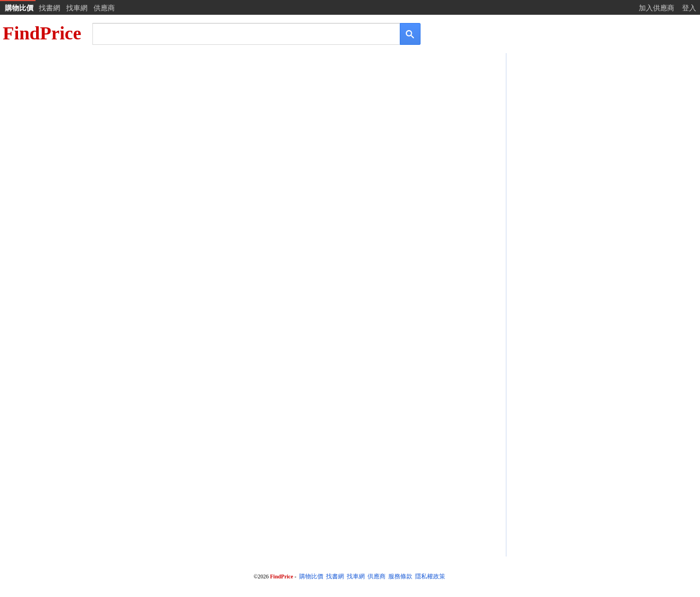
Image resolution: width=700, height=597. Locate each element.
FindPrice (42, 33)
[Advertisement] (602, 141)
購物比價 (19, 8)
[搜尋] (239, 33)
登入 (689, 8)
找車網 (77, 8)
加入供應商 (657, 8)
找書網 (49, 8)
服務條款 (400, 576)
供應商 (104, 8)
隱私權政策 (430, 576)
